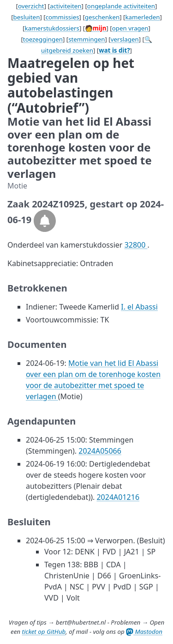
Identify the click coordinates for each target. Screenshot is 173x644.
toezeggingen (43, 39)
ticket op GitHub (44, 632)
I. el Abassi (139, 307)
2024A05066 (100, 451)
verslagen (125, 39)
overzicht (31, 6)
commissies (63, 17)
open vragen (130, 28)
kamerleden (142, 17)
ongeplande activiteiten (121, 6)
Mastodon (144, 632)
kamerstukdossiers (52, 28)
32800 (136, 245)
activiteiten (66, 6)
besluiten (27, 17)
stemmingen (86, 39)
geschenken (102, 17)
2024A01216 (118, 497)
